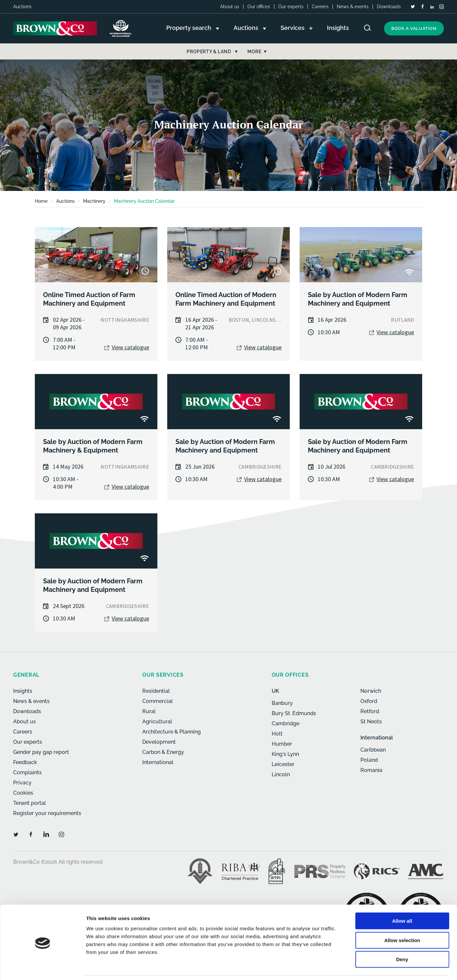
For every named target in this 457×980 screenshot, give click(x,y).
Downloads (389, 7)
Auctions (65, 201)
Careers (320, 7)
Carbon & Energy (163, 752)
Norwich (371, 691)
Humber (282, 744)
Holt (277, 734)
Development (159, 742)
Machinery (94, 201)
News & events (353, 7)
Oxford (369, 701)
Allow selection (402, 919)
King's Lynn (285, 754)
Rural (149, 711)
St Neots (371, 722)
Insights (23, 691)
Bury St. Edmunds (294, 713)
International (158, 762)
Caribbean (373, 750)
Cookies (23, 793)
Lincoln (281, 774)
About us (230, 7)
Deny (402, 938)
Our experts (291, 7)
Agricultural (157, 722)
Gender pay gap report (41, 752)
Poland (369, 760)
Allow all (402, 900)
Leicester (283, 764)
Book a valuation (414, 28)
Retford (370, 711)
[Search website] (368, 28)
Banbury (282, 703)
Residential (156, 691)
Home (41, 201)
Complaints (27, 772)
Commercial (158, 701)
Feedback (25, 762)
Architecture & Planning (171, 732)
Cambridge (286, 723)
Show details (345, 967)
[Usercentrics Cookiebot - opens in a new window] (43, 967)
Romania (371, 770)
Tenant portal (30, 803)
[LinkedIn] (432, 7)
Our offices (259, 7)
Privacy (22, 783)
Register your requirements (47, 813)
